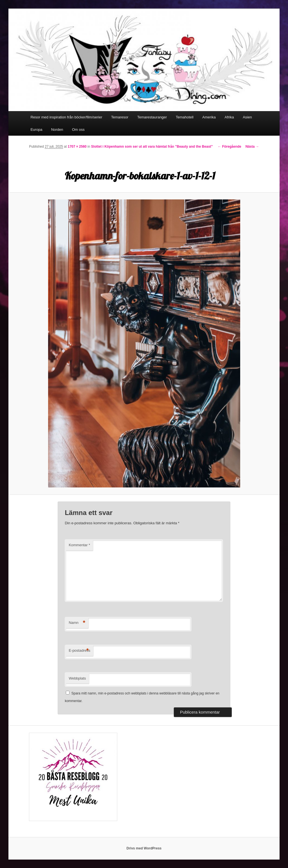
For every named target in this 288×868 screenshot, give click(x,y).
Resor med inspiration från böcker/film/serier (66, 117)
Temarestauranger (152, 117)
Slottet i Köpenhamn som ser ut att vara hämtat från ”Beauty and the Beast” (152, 147)
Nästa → (252, 147)
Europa (36, 130)
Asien (247, 117)
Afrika (229, 117)
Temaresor (120, 117)
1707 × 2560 (77, 147)
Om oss (78, 130)
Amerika (209, 117)
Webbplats (77, 678)
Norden (57, 130)
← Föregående (229, 147)
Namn (77, 623)
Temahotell (185, 117)
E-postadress (79, 651)
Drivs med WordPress (144, 848)
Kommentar (79, 545)
